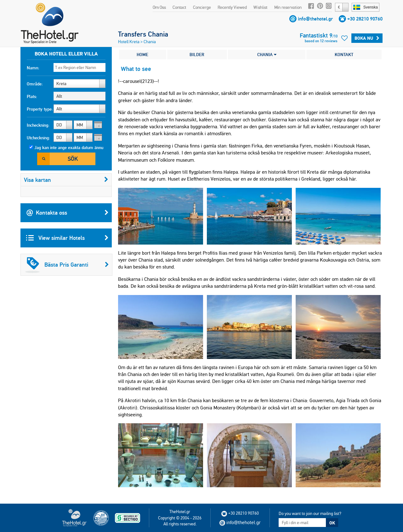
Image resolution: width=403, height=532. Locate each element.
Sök (73, 159)
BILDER (197, 55)
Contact (179, 7)
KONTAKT (344, 55)
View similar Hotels (67, 238)
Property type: (40, 109)
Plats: (32, 96)
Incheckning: (38, 125)
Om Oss (159, 7)
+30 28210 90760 (365, 19)
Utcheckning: (38, 138)
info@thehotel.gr (315, 19)
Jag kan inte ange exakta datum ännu (69, 147)
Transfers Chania (143, 34)
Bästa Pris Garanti (67, 265)
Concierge (202, 7)
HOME (142, 55)
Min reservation (288, 7)
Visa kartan (66, 180)
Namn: (33, 68)
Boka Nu (367, 38)
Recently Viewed (232, 7)
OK (332, 523)
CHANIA (267, 55)
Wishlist (260, 7)
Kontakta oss (67, 213)
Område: (35, 84)
